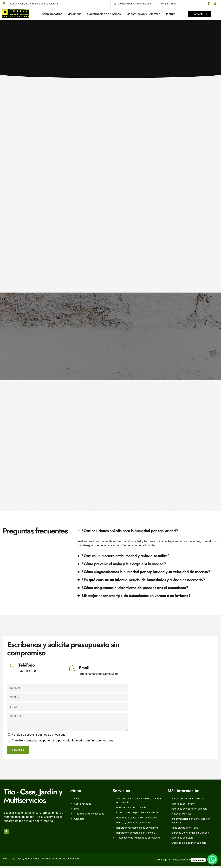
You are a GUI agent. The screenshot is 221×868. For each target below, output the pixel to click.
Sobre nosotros (52, 14)
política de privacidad (52, 736)
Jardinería (75, 14)
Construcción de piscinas (104, 14)
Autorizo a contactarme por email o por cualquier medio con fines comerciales (62, 742)
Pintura (171, 14)
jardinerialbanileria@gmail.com (99, 676)
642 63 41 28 (27, 673)
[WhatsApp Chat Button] (212, 859)
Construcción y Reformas (143, 14)
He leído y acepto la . (39, 736)
